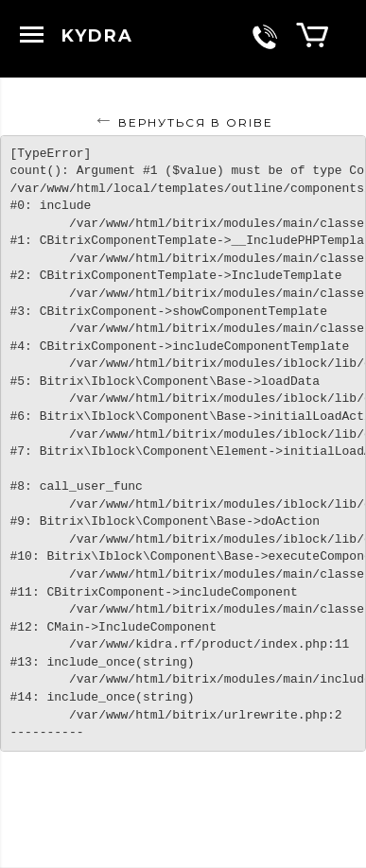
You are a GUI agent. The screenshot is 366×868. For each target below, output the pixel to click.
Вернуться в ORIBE (196, 122)
